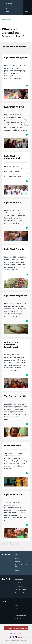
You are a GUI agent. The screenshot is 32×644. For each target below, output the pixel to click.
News (8, 11)
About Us (9, 3)
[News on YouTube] (19, 637)
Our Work (9, 6)
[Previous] (4, 544)
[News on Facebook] (11, 637)
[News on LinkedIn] (22, 637)
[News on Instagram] (13, 637)
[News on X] (16, 637)
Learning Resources (12, 9)
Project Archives (7, 20)
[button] (28, 12)
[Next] (18, 544)
